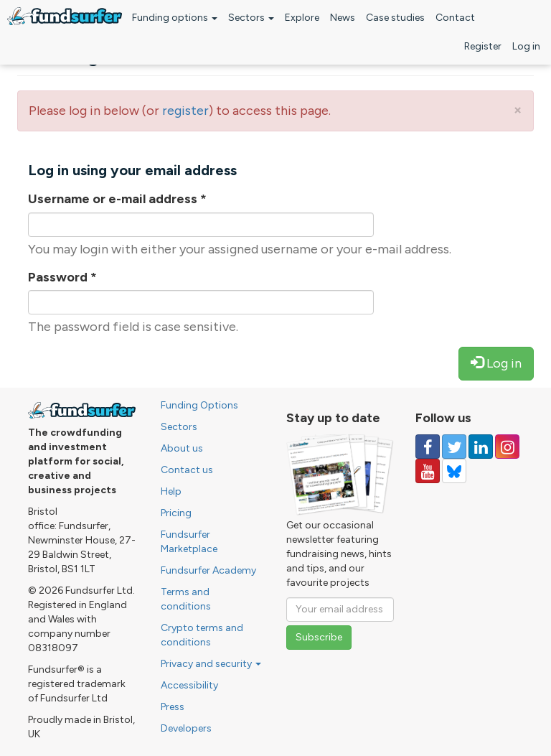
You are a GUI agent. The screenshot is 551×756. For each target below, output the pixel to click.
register (185, 111)
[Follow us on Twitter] (454, 447)
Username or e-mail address (117, 199)
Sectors (251, 18)
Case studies (395, 18)
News (343, 18)
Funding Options (199, 405)
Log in (526, 46)
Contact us (187, 470)
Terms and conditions (186, 599)
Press (173, 707)
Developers (186, 728)
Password (62, 277)
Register (483, 46)
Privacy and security (211, 664)
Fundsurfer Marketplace (189, 542)
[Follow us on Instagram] (507, 447)
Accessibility (189, 685)
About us (182, 448)
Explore (302, 18)
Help (171, 491)
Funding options (175, 18)
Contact (455, 18)
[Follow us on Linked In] (481, 447)
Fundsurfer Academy (208, 570)
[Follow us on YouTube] (428, 471)
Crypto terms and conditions (202, 635)
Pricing (176, 513)
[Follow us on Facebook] (428, 447)
